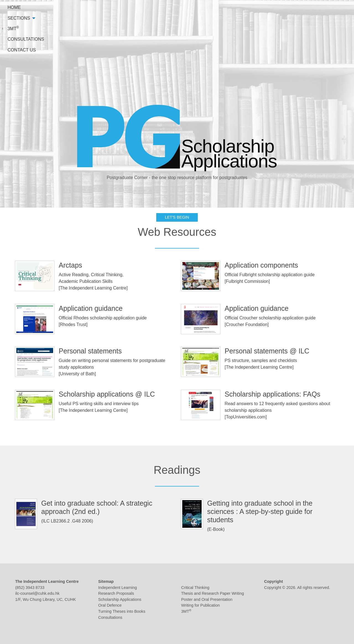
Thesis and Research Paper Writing (213, 593)
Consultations (110, 617)
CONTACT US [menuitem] (333, 7)
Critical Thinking (195, 588)
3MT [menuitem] (259, 7)
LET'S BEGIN (177, 175)
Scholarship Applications (120, 599)
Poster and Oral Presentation (207, 599)
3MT (186, 611)
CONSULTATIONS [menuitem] (292, 7)
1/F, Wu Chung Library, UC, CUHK (45, 599)
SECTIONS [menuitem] (231, 7)
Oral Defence (110, 605)
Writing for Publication (201, 605)
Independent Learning (118, 588)
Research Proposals (116, 593)
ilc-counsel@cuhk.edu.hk (37, 593)
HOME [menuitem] (204, 7)
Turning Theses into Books (122, 611)
